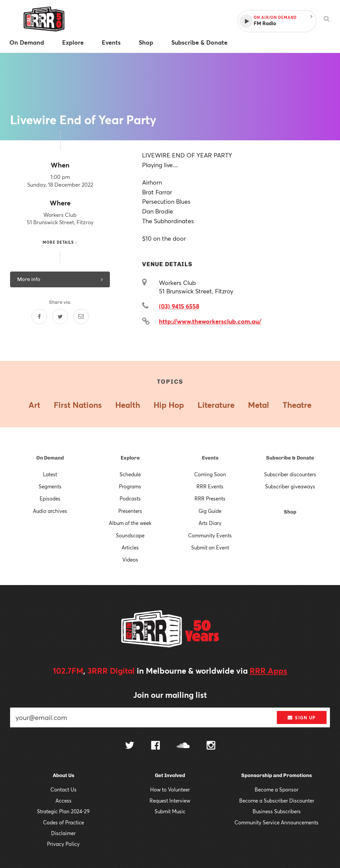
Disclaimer (63, 833)
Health (128, 405)
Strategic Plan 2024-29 (63, 811)
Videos (130, 560)
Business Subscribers (277, 811)
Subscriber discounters (290, 474)
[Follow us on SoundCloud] (183, 746)
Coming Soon (210, 474)
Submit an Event (210, 547)
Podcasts (130, 498)
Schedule (130, 474)
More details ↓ (60, 242)
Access (63, 801)
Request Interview (170, 801)
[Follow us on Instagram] (211, 746)
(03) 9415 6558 (179, 306)
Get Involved (170, 775)
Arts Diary (210, 523)
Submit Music (170, 811)
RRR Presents (210, 498)
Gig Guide (210, 511)
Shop (290, 512)
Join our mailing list (170, 695)
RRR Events (210, 486)
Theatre (297, 405)
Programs (130, 486)
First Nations (78, 405)
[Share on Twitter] (60, 317)
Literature (216, 405)
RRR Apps (268, 671)
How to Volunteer (170, 789)
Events (210, 458)
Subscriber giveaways (290, 486)
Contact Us (63, 789)
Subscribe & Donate (290, 458)
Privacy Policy (63, 844)
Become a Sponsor (277, 789)
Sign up (302, 718)
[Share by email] (81, 317)
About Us (63, 775)
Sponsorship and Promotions (277, 775)
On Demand (50, 458)
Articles (130, 547)
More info (60, 279)
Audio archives (50, 511)
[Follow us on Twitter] (130, 746)
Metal (259, 405)
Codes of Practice (63, 822)
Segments (50, 486)
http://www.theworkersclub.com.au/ (210, 321)
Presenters (130, 511)
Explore (130, 458)
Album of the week (130, 523)
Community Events (210, 535)
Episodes (50, 498)
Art (34, 405)
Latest (50, 474)
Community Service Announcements (277, 822)
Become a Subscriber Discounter (277, 801)
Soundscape (130, 535)
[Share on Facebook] (39, 317)
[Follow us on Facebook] (156, 746)
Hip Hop (169, 405)
